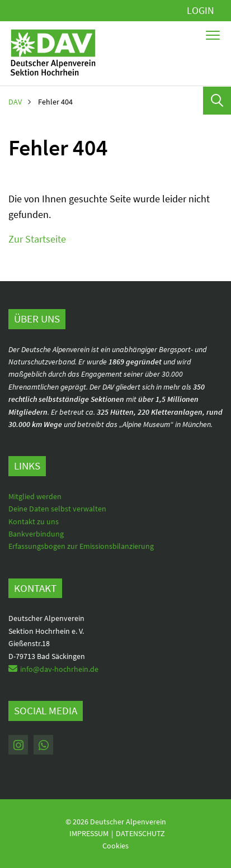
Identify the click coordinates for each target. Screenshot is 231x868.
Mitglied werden (35, 496)
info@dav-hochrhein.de (59, 669)
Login (201, 10)
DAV (15, 102)
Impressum (89, 833)
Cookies (115, 846)
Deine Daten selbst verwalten (57, 509)
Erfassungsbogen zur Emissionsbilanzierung (81, 546)
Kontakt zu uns (34, 521)
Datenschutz (140, 833)
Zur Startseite (37, 239)
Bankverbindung (36, 534)
